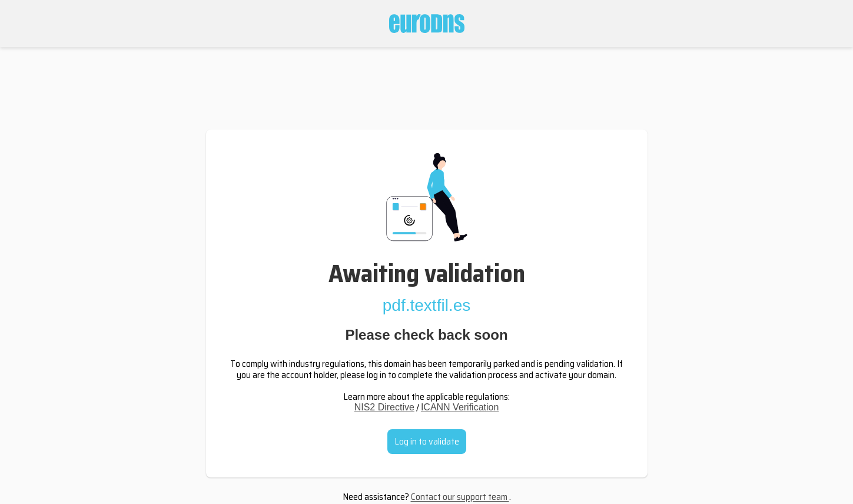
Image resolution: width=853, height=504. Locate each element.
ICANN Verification (460, 407)
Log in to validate (427, 441)
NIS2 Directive (384, 407)
